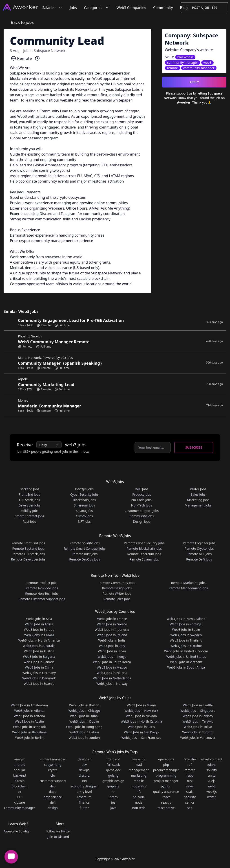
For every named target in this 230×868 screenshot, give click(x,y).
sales (190, 786)
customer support (53, 781)
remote (190, 770)
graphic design (113, 781)
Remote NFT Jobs (199, 554)
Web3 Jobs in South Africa (186, 667)
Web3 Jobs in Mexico (112, 667)
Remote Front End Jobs (28, 543)
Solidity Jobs (30, 511)
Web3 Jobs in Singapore (198, 711)
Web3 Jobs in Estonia (39, 684)
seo (190, 808)
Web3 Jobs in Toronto (198, 732)
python (166, 786)
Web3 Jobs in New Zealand (186, 619)
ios (113, 802)
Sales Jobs (198, 494)
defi (53, 802)
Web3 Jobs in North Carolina (141, 721)
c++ (20, 797)
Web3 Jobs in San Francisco (141, 738)
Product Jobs (142, 494)
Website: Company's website (189, 50)
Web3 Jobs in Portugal (186, 624)
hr (113, 792)
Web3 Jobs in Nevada (141, 716)
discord (84, 775)
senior (190, 802)
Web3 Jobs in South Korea (112, 662)
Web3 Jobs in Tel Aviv (198, 721)
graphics (113, 786)
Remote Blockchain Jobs (144, 548)
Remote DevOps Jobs (85, 559)
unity (211, 775)
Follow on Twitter (58, 831)
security (190, 797)
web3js (212, 792)
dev (84, 765)
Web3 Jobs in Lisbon (84, 732)
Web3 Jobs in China (39, 667)
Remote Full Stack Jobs (28, 554)
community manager (20, 808)
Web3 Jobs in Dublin (84, 721)
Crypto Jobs (84, 516)
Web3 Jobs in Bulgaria (39, 657)
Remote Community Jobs (117, 583)
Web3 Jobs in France (112, 619)
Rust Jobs (29, 521)
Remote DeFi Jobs (199, 559)
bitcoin (20, 781)
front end (113, 759)
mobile (139, 781)
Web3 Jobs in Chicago (84, 711)
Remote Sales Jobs (117, 599)
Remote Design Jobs (117, 588)
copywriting (53, 765)
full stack (113, 765)
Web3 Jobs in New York (141, 711)
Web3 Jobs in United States (186, 657)
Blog (184, 8)
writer (211, 797)
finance (84, 802)
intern (113, 797)
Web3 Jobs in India (112, 640)
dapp (53, 792)
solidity (211, 770)
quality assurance (166, 792)
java (113, 808)
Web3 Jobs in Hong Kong (84, 727)
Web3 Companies (131, 8)
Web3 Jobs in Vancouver (198, 738)
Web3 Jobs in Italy (112, 646)
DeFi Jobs (142, 489)
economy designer (84, 786)
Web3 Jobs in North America (39, 640)
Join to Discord (58, 837)
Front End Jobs (30, 494)
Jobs (73, 8)
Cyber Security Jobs (84, 494)
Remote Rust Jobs (85, 554)
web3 (212, 786)
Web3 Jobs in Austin (29, 721)
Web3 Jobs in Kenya (112, 657)
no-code (139, 797)
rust (190, 781)
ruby (190, 775)
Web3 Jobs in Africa (39, 624)
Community (163, 8)
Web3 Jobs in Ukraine (186, 646)
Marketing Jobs (198, 500)
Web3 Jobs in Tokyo (198, 727)
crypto (53, 770)
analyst (20, 759)
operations (166, 759)
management (139, 770)
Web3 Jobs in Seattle (198, 705)
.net (84, 781)
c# (20, 792)
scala (190, 792)
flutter (84, 808)
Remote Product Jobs (42, 583)
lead (139, 765)
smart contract (212, 759)
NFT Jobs (84, 521)
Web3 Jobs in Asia (39, 619)
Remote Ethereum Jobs (144, 554)
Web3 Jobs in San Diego (141, 732)
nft (139, 792)
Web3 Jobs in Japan (112, 651)
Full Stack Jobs (30, 500)
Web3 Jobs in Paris (141, 727)
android (19, 765)
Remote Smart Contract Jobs (85, 548)
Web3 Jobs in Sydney (198, 716)
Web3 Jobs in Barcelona (29, 732)
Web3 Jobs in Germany (39, 673)
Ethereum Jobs (84, 505)
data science (53, 797)
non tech (139, 808)
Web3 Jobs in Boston (84, 705)
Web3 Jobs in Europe (39, 630)
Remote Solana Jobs (144, 559)
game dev (113, 770)
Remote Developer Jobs (28, 559)
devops (84, 770)
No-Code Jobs (142, 500)
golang (113, 775)
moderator (139, 786)
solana (211, 765)
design (53, 808)
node (139, 802)
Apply (194, 82)
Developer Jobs (29, 505)
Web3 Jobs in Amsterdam (29, 705)
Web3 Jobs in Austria (39, 651)
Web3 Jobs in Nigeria (112, 673)
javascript (139, 759)
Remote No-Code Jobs (42, 588)
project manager (166, 781)
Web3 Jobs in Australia (39, 646)
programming (166, 775)
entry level (84, 792)
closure (20, 802)
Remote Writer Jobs (117, 593)
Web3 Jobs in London (84, 738)
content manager (53, 759)
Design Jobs (142, 521)
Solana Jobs (84, 511)
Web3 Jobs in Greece (112, 624)
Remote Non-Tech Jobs (42, 593)
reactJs (166, 802)
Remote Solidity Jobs (85, 543)
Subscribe (194, 447)
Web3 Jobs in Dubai (84, 716)
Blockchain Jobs (84, 500)
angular (19, 770)
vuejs (212, 781)
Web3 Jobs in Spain (186, 630)
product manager (166, 770)
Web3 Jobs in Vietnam (186, 662)
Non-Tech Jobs (142, 505)
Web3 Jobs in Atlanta (29, 711)
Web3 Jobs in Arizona (29, 716)
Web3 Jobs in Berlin (29, 738)
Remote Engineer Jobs (199, 543)
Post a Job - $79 (205, 8)
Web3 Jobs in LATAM (39, 635)
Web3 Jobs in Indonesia (112, 630)
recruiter (190, 759)
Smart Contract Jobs (30, 516)
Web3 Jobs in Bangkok (29, 727)
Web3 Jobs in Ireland (112, 635)
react (166, 797)
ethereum (84, 797)
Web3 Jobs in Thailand (186, 640)
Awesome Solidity (17, 831)
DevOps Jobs (84, 489)
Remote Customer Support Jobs (42, 599)
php (166, 765)
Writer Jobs (198, 489)
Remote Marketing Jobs (188, 583)
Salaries (52, 8)
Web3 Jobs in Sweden (186, 635)
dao (53, 786)
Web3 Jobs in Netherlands (112, 678)
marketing (139, 775)
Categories (97, 8)
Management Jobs (198, 505)
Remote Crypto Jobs (199, 548)
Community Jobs (142, 516)
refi (190, 765)
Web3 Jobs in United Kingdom (186, 651)
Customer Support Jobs (142, 511)
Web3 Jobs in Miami (141, 705)
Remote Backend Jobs (28, 548)
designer (84, 759)
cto (53, 775)
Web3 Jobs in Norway (112, 684)
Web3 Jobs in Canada (39, 662)
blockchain (20, 786)
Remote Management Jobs (188, 588)
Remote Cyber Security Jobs (144, 543)
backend (20, 775)
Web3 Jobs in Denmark (39, 678)
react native (166, 808)
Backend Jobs (29, 489)
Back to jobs (22, 22)
